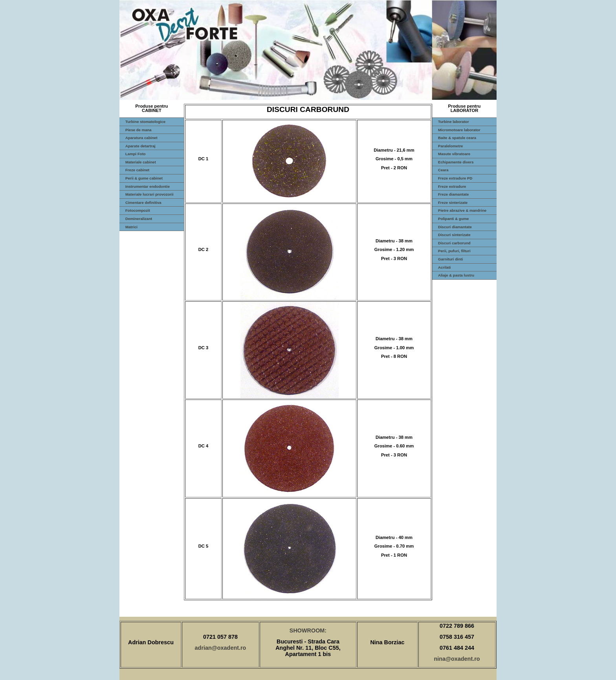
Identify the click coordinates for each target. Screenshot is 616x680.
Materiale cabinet (141, 162)
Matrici (131, 227)
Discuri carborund (454, 243)
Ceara (443, 170)
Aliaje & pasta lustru (456, 275)
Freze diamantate (453, 194)
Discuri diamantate (455, 227)
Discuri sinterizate (454, 235)
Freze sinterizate (453, 203)
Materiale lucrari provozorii (149, 194)
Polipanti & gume (453, 219)
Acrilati (445, 267)
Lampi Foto (136, 154)
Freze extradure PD (455, 178)
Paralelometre (450, 146)
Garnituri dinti (450, 259)
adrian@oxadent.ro (221, 648)
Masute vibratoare (454, 154)
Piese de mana (138, 130)
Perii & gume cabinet (144, 178)
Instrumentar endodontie (148, 186)
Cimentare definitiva (143, 203)
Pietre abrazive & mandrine (462, 210)
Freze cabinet (137, 170)
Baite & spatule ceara (457, 138)
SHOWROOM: (308, 631)
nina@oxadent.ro (457, 659)
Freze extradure (452, 186)
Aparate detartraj (140, 146)
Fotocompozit (138, 210)
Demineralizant (139, 219)
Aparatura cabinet (141, 138)
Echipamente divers (456, 162)
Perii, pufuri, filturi (454, 251)
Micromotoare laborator (459, 130)
